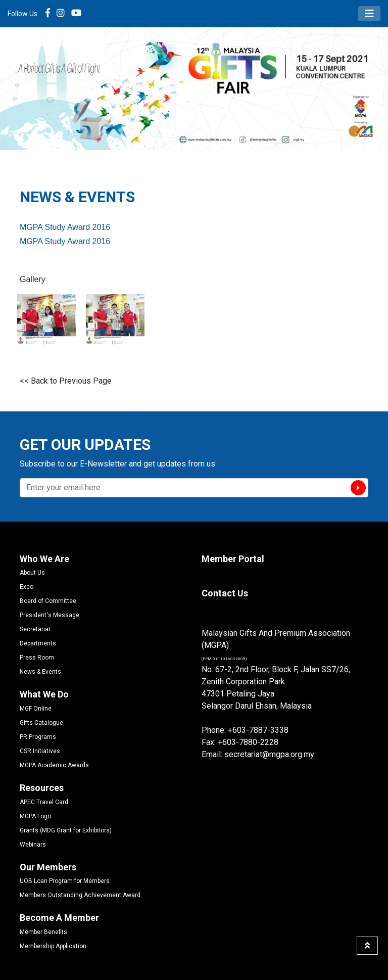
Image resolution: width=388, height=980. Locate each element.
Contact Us (225, 593)
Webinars (33, 845)
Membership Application (53, 946)
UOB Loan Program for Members (65, 881)
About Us (32, 573)
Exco (27, 587)
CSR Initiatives (40, 751)
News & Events (40, 672)
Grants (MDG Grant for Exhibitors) (66, 830)
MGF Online (36, 709)
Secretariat (35, 629)
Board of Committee (48, 601)
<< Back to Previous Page (66, 381)
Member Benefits (43, 932)
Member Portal (233, 559)
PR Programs (38, 737)
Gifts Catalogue (41, 723)
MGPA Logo (35, 816)
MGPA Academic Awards (54, 765)
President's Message (50, 615)
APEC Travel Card (44, 802)
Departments (38, 643)
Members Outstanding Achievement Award (80, 895)
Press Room (37, 658)
